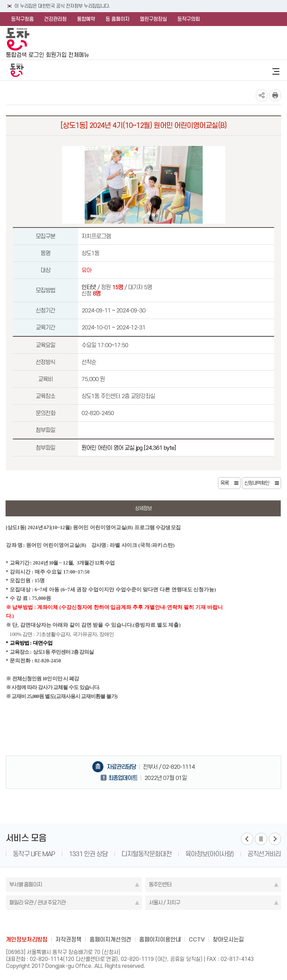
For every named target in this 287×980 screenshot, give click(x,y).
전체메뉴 (79, 55)
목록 (225, 483)
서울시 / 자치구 (164, 902)
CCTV (197, 939)
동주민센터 (160, 884)
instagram (144, 924)
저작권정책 (69, 939)
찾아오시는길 (228, 939)
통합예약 (86, 19)
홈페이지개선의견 (110, 939)
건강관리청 (55, 19)
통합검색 (16, 55)
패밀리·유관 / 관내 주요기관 (37, 902)
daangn (184, 924)
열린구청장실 (153, 19)
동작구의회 (189, 19)
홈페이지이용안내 (160, 939)
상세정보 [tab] (143, 508)
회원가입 (56, 55)
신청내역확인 (257, 483)
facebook (117, 924)
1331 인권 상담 (88, 854)
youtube (171, 924)
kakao (157, 924)
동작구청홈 (22, 19)
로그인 (36, 55)
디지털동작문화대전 (146, 854)
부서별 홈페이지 (26, 884)
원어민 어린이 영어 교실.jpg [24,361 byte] (129, 448)
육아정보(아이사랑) (209, 854)
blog (103, 924)
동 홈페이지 (117, 19)
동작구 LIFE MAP (34, 854)
